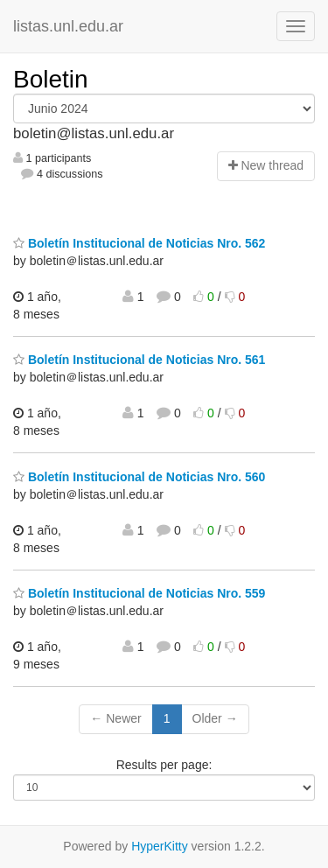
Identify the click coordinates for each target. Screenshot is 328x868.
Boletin (51, 79)
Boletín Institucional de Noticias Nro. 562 (139, 243)
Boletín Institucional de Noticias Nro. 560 (139, 477)
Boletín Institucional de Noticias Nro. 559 (139, 593)
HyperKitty (160, 846)
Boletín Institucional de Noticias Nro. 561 (139, 360)
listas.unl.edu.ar (68, 26)
